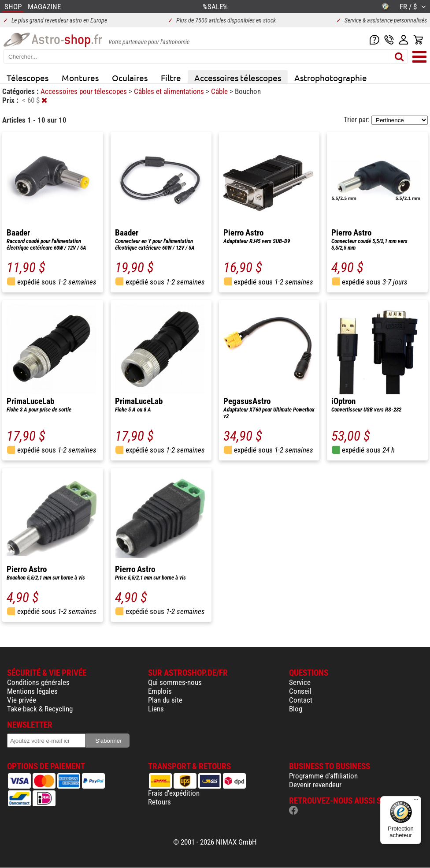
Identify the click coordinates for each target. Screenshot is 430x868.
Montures (80, 78)
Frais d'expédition (174, 793)
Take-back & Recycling (40, 709)
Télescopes (28, 78)
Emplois (160, 691)
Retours (159, 802)
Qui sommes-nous (175, 682)
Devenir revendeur (315, 785)
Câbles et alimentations (170, 91)
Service (300, 682)
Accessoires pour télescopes (85, 91)
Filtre (171, 78)
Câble (220, 91)
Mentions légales (32, 691)
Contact (301, 700)
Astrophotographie (331, 78)
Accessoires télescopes (238, 78)
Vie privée (22, 700)
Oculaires (130, 78)
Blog (296, 709)
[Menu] (416, 801)
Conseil (300, 691)
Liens (156, 709)
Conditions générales (38, 682)
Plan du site (165, 700)
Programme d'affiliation (323, 776)
